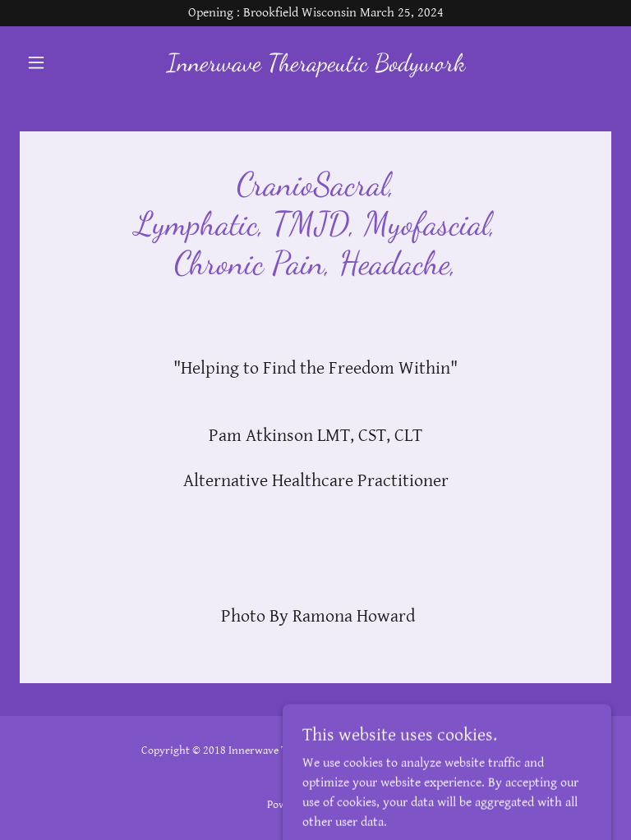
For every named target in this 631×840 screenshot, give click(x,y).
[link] (315, 67)
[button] (64, 62)
